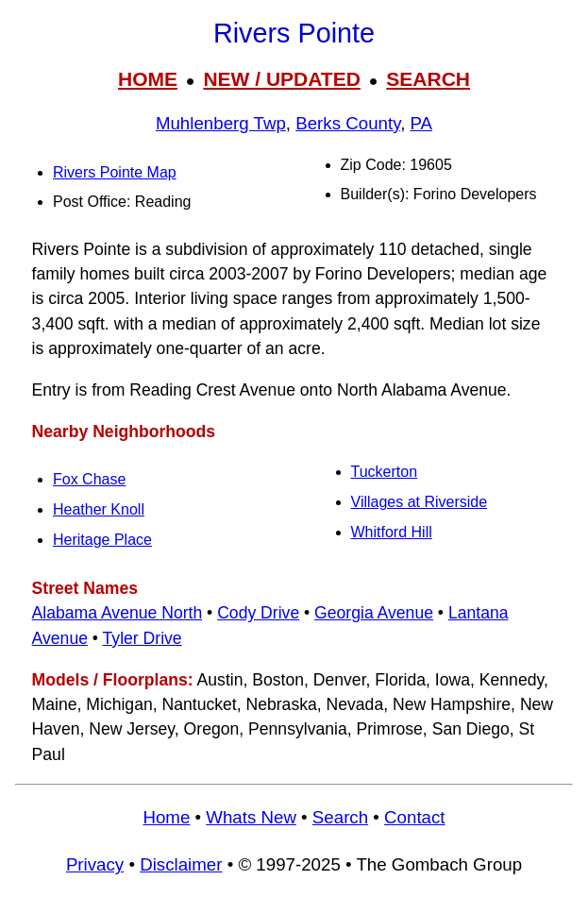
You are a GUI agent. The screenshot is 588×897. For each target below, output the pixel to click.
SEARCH (428, 79)
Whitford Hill (392, 532)
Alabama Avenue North (118, 613)
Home (166, 817)
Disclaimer (181, 864)
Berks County (348, 123)
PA (422, 123)
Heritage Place (102, 540)
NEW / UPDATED (281, 79)
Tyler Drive (143, 638)
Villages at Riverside (420, 502)
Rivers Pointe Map (115, 172)
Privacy (95, 864)
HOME (148, 79)
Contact (414, 817)
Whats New (251, 817)
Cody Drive (258, 613)
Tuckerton (385, 472)
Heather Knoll (99, 509)
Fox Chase (89, 479)
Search (340, 817)
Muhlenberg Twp (221, 123)
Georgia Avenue (374, 613)
